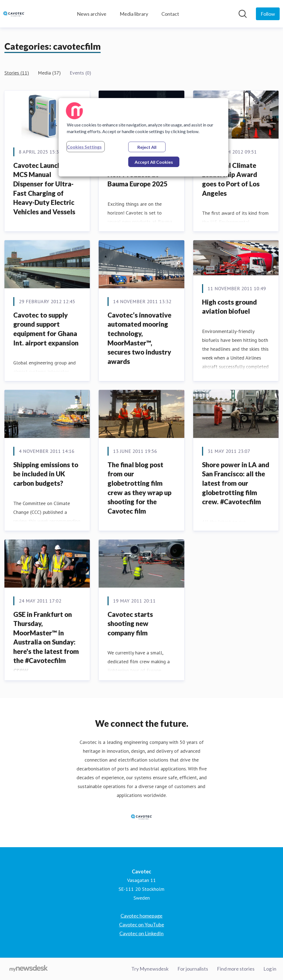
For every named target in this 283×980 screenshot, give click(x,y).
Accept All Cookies (154, 162)
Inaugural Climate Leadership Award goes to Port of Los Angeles (231, 179)
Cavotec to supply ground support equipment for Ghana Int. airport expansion (46, 329)
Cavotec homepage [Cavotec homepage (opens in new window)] (141, 916)
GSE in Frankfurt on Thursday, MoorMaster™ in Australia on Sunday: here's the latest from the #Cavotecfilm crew (46, 642)
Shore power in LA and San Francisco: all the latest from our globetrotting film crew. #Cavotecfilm (236, 483)
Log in (270, 969)
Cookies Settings (84, 147)
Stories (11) (17, 73)
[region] (143, 137)
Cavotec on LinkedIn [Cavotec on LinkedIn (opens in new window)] (141, 933)
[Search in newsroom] (243, 14)
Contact (170, 14)
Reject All (147, 147)
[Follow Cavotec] (268, 14)
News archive (92, 14)
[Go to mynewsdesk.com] (29, 969)
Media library (134, 14)
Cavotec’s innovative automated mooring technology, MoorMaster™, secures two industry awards (139, 338)
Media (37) (49, 73)
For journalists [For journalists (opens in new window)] (193, 969)
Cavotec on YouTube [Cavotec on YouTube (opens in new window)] (142, 924)
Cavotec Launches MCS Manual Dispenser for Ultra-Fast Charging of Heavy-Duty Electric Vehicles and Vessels (44, 188)
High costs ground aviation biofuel (229, 307)
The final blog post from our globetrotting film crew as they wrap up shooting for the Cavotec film (139, 488)
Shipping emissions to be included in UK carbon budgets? (46, 474)
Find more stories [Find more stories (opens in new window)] (236, 969)
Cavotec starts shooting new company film (130, 624)
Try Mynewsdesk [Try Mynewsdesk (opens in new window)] (150, 969)
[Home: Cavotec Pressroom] (14, 14)
